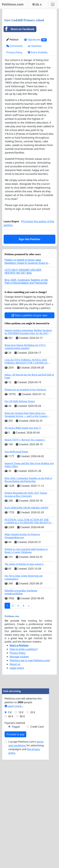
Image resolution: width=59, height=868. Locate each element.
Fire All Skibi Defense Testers (20, 460)
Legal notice (17, 727)
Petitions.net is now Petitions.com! (30, 719)
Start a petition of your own (29, 374)
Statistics (35, 105)
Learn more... (14, 823)
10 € (21, 830)
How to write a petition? (24, 708)
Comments (14, 105)
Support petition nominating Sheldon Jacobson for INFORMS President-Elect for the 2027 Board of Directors (28, 392)
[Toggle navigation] (53, 4)
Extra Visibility (37, 111)
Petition (12, 98)
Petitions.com (13, 4)
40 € (11, 834)
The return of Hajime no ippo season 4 (24, 623)
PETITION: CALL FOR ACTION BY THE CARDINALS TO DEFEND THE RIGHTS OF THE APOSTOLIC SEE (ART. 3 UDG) (28, 581)
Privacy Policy (14, 111)
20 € (33, 830)
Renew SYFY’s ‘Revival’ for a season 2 (25, 498)
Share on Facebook (19, 88)
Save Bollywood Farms (16, 510)
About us (15, 723)
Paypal (16, 844)
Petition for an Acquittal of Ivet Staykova (25, 448)
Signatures (35, 98)
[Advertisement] (29, 43)
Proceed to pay (15, 852)
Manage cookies (19, 715)
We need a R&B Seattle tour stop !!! (23, 486)
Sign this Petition (30, 298)
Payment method (15, 840)
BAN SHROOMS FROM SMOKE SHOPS (26, 566)
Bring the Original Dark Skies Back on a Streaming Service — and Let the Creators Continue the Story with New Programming (27, 475)
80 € (22, 834)
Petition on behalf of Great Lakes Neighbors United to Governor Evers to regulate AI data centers (26, 322)
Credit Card (37, 844)
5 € (10, 830)
